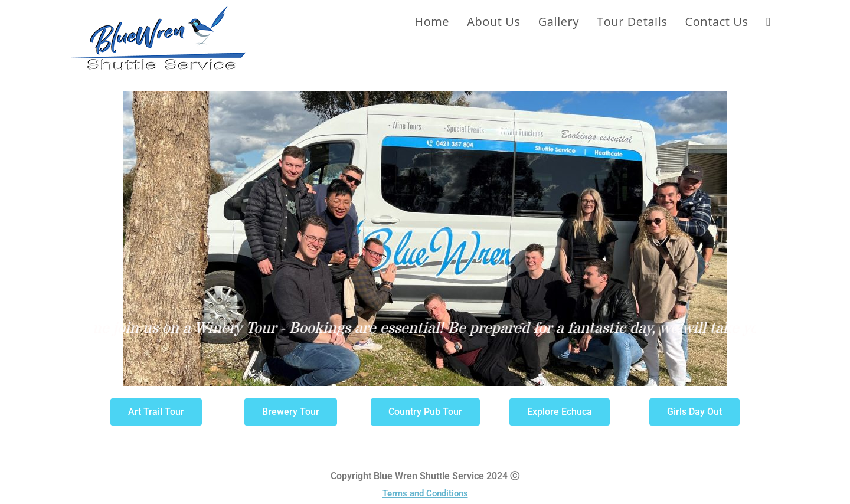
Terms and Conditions (425, 493)
